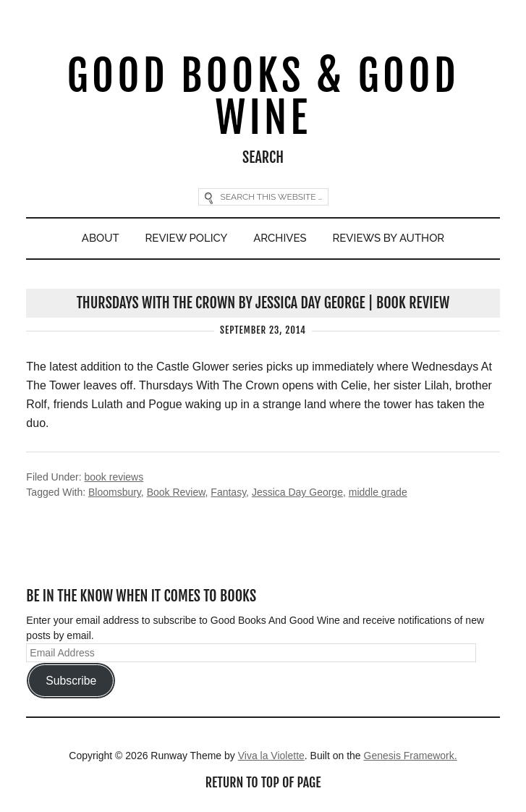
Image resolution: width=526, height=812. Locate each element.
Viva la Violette (271, 756)
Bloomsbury (115, 492)
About (101, 238)
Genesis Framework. (411, 756)
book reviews (114, 477)
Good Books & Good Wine (263, 97)
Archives (280, 238)
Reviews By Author (389, 238)
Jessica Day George (297, 492)
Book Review (176, 492)
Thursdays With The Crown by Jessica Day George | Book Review (263, 303)
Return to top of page (263, 782)
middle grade (378, 492)
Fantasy (228, 492)
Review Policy (187, 238)
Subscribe (71, 681)
